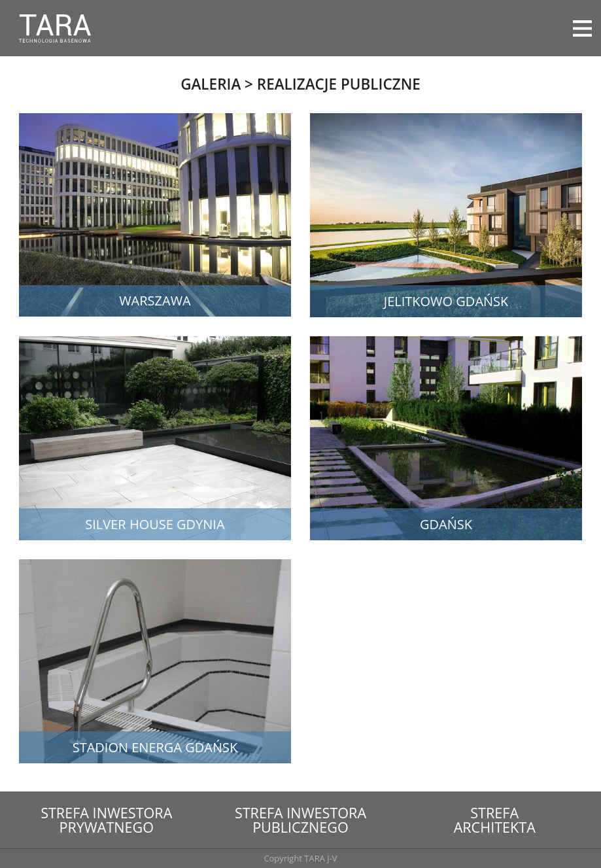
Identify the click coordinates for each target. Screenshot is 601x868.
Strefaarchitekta (495, 820)
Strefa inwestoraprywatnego (106, 820)
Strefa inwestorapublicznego (300, 820)
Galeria (211, 84)
